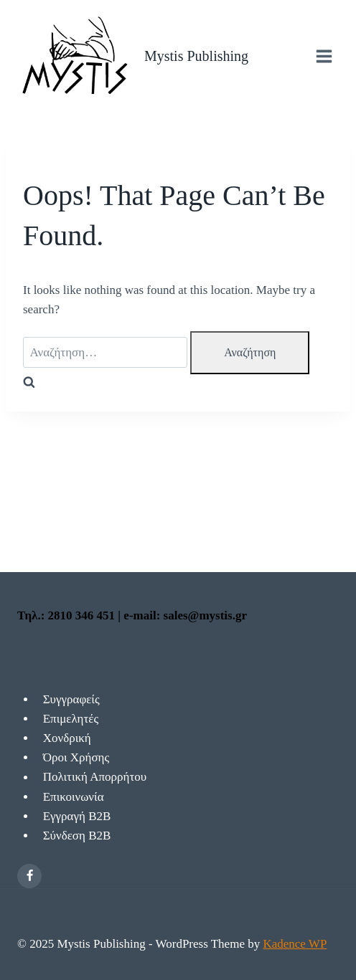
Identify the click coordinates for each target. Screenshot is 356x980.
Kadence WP (295, 944)
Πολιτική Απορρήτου (95, 777)
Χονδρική (67, 738)
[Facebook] (29, 876)
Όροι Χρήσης (76, 757)
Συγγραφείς (71, 699)
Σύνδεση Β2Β (77, 836)
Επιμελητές (71, 719)
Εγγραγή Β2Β (77, 816)
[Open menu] (324, 56)
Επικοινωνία (74, 797)
